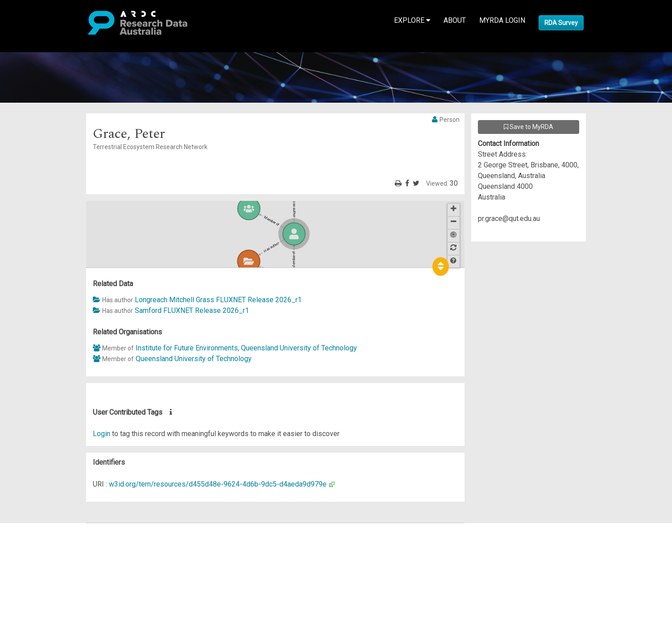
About (455, 20)
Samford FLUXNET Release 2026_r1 (192, 310)
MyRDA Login (502, 20)
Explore (412, 20)
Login (102, 434)
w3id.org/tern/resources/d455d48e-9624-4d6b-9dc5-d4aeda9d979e (218, 484)
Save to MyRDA (529, 127)
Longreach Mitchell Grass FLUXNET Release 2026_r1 (218, 300)
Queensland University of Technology (194, 359)
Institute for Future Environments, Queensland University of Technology (246, 348)
